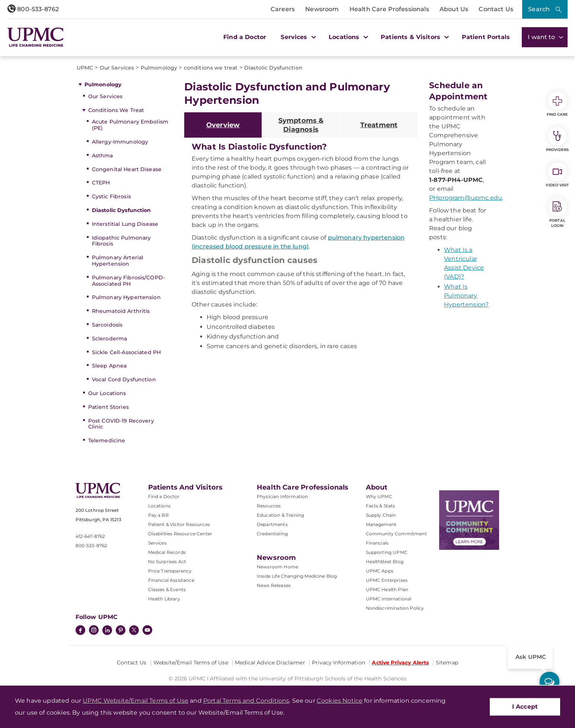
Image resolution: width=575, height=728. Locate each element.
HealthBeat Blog (385, 562)
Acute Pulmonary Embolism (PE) (130, 125)
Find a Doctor (245, 37)
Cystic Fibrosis (111, 196)
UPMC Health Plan (387, 589)
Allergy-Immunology (120, 142)
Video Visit (557, 175)
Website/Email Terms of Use (191, 663)
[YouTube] (147, 631)
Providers (557, 139)
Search (539, 9)
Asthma (103, 155)
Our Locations (107, 393)
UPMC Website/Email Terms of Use (135, 701)
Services (157, 543)
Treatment (379, 125)
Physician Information (282, 496)
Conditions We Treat (116, 110)
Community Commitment (396, 534)
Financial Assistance (171, 580)
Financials (377, 543)
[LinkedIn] (107, 631)
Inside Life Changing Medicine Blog (297, 576)
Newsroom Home (277, 567)
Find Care (558, 104)
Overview (223, 125)
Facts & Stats (381, 506)
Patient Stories (108, 407)
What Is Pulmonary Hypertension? (466, 296)
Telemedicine (107, 440)
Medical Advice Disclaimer (270, 663)
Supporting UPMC (387, 552)
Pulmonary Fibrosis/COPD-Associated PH (128, 281)
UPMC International (389, 599)
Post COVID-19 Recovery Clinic (121, 424)
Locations (159, 506)
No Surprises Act (167, 562)
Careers (283, 9)
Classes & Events (167, 589)
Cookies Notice (340, 701)
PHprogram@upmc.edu (466, 198)
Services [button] (297, 37)
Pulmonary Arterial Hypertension (118, 261)
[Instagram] (94, 631)
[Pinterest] (121, 631)
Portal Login (558, 213)
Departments (272, 524)
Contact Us (496, 9)
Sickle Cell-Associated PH (127, 352)
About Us (454, 9)
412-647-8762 (90, 536)
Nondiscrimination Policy (395, 608)
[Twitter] (134, 630)
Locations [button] (347, 37)
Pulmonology (103, 84)
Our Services (106, 96)
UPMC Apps (380, 571)
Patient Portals (486, 37)
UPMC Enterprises (387, 580)
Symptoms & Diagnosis (301, 125)
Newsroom (322, 9)
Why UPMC (379, 496)
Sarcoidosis (107, 325)
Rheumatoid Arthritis (121, 311)
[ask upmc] (550, 682)
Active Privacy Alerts (400, 663)
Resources (269, 506)
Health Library (164, 599)
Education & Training (280, 515)
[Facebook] (80, 631)
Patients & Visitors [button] (414, 37)
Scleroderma (110, 339)
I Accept (525, 707)
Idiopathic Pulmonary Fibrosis (122, 241)
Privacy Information (338, 663)
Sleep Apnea (109, 366)
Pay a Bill (159, 515)
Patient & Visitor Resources (179, 524)
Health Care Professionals (389, 9)
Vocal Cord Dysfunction (124, 379)
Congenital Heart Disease (127, 169)
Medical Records (167, 552)
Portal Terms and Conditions (246, 701)
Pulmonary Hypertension (126, 297)
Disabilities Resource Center (180, 534)
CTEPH (101, 183)
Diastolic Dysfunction (122, 210)
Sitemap (447, 663)
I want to (545, 37)
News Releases (274, 585)
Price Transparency (170, 571)
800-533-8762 (33, 9)
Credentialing (272, 534)
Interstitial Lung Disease (125, 224)
